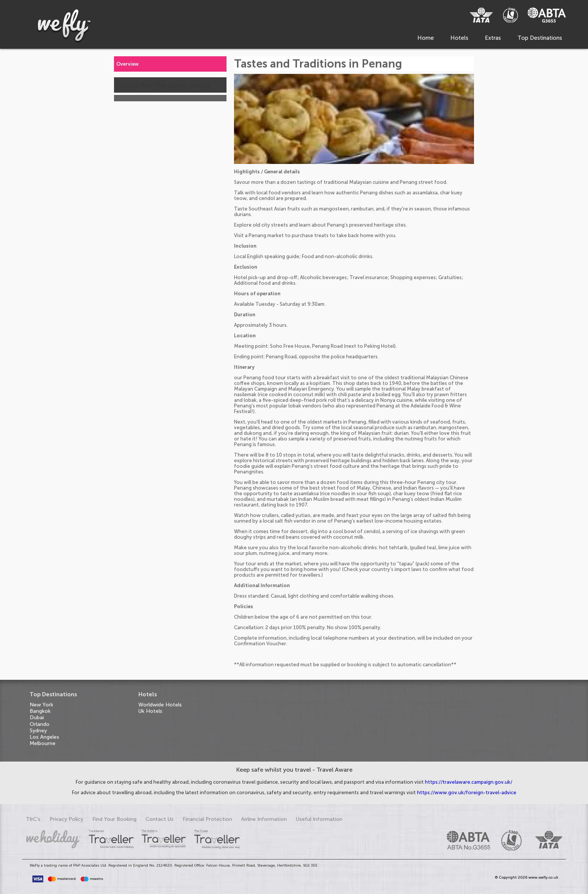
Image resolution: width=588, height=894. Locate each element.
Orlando (40, 724)
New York (41, 705)
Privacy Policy (66, 819)
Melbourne (43, 743)
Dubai (37, 717)
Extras (493, 38)
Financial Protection (207, 819)
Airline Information (264, 819)
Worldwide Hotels (160, 705)
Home (426, 38)
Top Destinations (540, 38)
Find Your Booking (114, 819)
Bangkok (40, 711)
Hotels (459, 38)
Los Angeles (44, 737)
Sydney (38, 731)
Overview (127, 64)
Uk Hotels (150, 711)
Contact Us (160, 819)
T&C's (33, 819)
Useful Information (319, 819)
